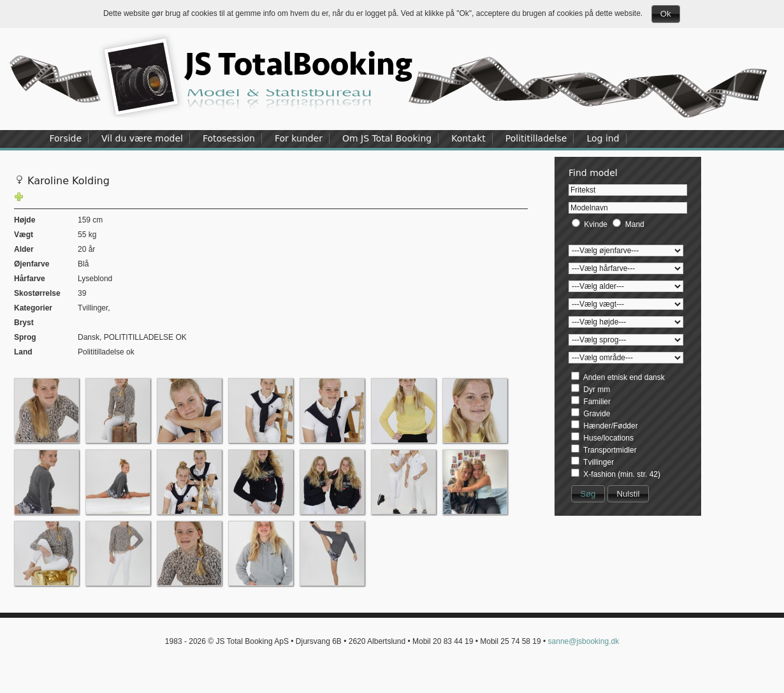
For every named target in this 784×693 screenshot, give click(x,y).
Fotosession (229, 138)
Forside (66, 138)
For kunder (299, 138)
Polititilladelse (536, 138)
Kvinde (596, 224)
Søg (588, 494)
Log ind (603, 138)
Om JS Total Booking (387, 138)
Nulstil (628, 494)
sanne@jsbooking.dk (584, 641)
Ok (666, 14)
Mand (635, 224)
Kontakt (468, 138)
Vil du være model (142, 138)
